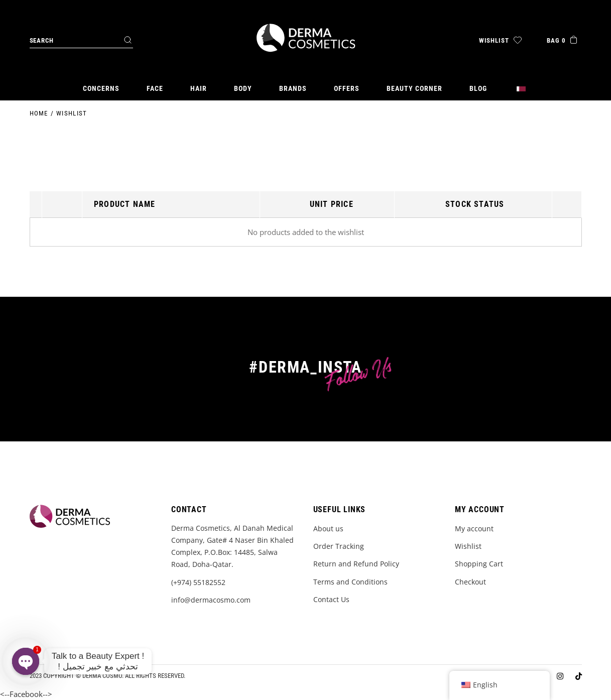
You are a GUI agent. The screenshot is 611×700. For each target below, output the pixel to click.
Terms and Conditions (350, 582)
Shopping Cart (479, 564)
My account (474, 529)
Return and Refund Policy (356, 564)
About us (328, 529)
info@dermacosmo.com (211, 600)
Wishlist (468, 546)
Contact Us (331, 599)
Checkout (470, 582)
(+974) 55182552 (198, 582)
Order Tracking (339, 546)
